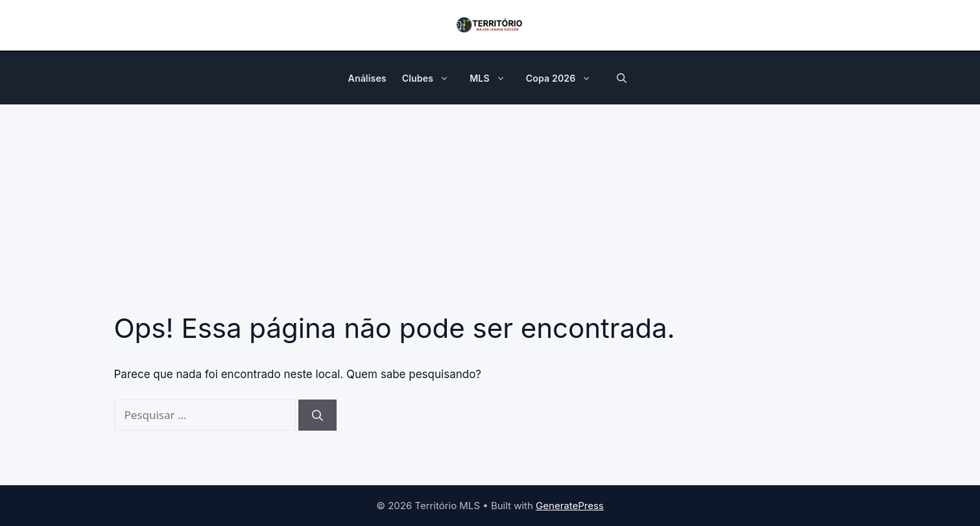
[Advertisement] (490, 202)
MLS (494, 78)
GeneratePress (570, 506)
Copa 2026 (565, 78)
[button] (448, 78)
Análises (367, 78)
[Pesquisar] (317, 415)
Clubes (432, 78)
